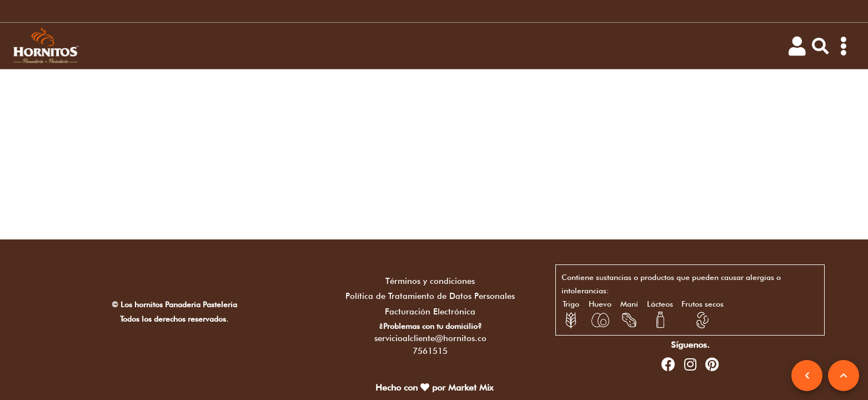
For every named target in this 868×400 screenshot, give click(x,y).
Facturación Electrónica (430, 312)
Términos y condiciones (430, 281)
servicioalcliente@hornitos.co (430, 338)
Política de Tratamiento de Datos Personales (430, 296)
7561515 (430, 351)
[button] (821, 46)
